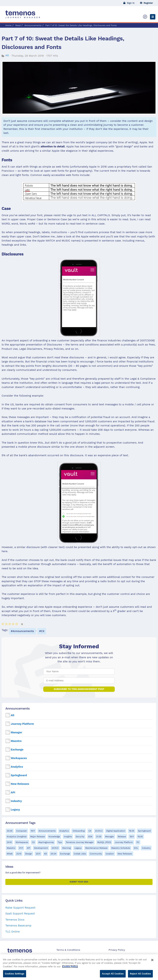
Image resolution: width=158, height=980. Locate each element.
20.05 (10, 831)
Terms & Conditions (68, 950)
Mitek (10, 854)
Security (80, 837)
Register (147, 3)
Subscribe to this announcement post (79, 689)
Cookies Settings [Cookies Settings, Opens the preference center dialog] (15, 976)
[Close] (152, 962)
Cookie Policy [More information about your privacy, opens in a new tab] (70, 968)
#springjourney (46, 842)
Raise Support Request (20, 908)
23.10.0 (55, 848)
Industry (16, 801)
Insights (68, 837)
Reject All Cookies (140, 976)
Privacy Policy (117, 950)
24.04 (53, 854)
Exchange (17, 750)
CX (43, 631)
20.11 (38, 854)
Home (8, 25)
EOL (136, 848)
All (7, 55)
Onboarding (79, 831)
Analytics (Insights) (17, 837)
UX (90, 831)
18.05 (132, 831)
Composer (22, 831)
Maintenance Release (96, 848)
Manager (16, 732)
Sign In (129, 3)
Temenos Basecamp (18, 926)
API (13, 792)
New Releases (20, 784)
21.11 (21, 848)
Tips (60, 842)
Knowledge (54, 837)
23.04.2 (99, 831)
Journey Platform (22, 724)
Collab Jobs (80, 854)
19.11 (33, 831)
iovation (110, 854)
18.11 (132, 837)
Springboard (19, 775)
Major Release (37, 837)
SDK (90, 837)
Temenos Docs (15, 920)
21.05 (99, 837)
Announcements (33, 25)
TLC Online (13, 932)
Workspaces (19, 758)
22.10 (19, 854)
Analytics (17, 767)
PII (138, 842)
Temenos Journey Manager (80, 842)
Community (96, 854)
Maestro (16, 741)
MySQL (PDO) (104, 842)
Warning (66, 848)
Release (122, 837)
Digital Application (116, 831)
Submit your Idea (79, 882)
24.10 (9, 842)
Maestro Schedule (121, 848)
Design (29, 854)
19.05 (140, 837)
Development (41, 848)
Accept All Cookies (113, 976)
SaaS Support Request (20, 914)
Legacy (15, 810)
